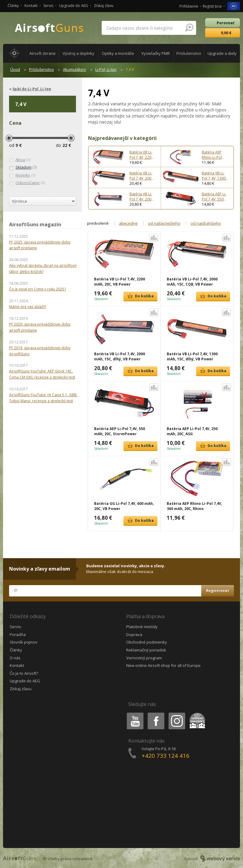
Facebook (155, 714)
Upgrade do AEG (74, 6)
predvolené (98, 223)
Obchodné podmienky (147, 642)
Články (13, 6)
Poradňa (18, 634)
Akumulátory (75, 69)
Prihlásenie (189, 6)
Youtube (133, 714)
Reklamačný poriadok (146, 650)
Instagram (176, 714)
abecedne (128, 223)
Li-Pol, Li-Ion (106, 69)
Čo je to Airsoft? (24, 673)
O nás (15, 658)
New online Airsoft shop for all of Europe (163, 665)
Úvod (15, 69)
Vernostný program (144, 658)
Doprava (134, 634)
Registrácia (212, 6)
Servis (48, 6)
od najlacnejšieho (164, 223)
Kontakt (31, 6)
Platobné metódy (142, 627)
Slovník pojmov (24, 642)
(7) (23, 167)
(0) (20, 160)
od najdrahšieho (206, 223)
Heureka (196, 714)
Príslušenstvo (41, 69)
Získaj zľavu (104, 6)
